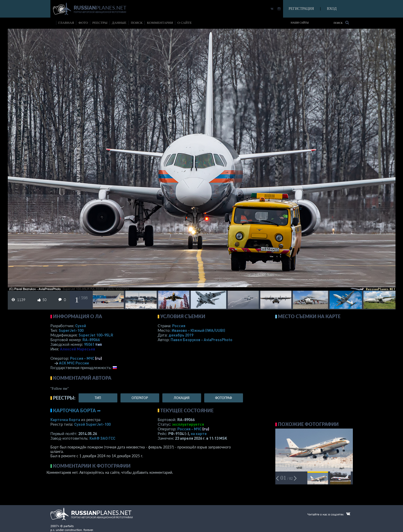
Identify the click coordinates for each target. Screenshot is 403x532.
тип (98, 344)
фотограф (223, 398)
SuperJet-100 (71, 330)
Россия (179, 326)
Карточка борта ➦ (77, 410)
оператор (140, 398)
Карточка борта (65, 419)
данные (119, 23)
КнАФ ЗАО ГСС (102, 438)
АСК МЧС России (74, 363)
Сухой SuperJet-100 (92, 424)
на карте (199, 433)
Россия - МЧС (82, 358)
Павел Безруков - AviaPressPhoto (201, 340)
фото (83, 23)
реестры (100, 23)
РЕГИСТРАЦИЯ (301, 9)
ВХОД (332, 9)
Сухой (81, 326)
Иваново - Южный (198, 330)
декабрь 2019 (181, 335)
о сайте (184, 23)
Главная (66, 23)
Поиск (341, 23)
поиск (137, 23)
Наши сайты (300, 23)
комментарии (160, 23)
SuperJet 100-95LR (96, 335)
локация (182, 398)
